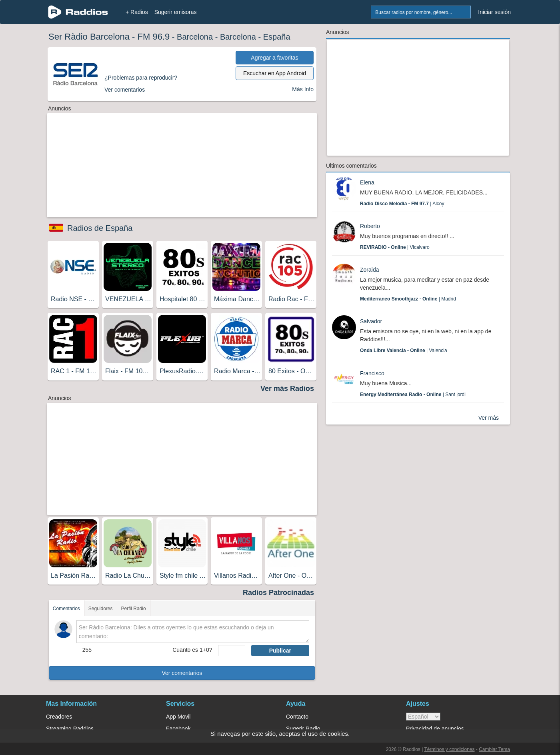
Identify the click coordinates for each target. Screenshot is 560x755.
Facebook (178, 729)
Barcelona (195, 37)
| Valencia (404, 350)
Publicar (280, 651)
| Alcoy (402, 204)
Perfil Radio (134, 609)
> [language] (423, 717)
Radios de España (100, 228)
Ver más (489, 418)
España (277, 37)
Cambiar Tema (494, 749)
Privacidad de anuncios (435, 729)
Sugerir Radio (303, 729)
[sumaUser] (231, 651)
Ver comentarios (182, 673)
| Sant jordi (413, 395)
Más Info (303, 89)
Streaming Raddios (70, 729)
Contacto (297, 717)
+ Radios (137, 12)
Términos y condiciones (449, 749)
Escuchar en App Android (275, 73)
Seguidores (101, 609)
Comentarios (66, 609)
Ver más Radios (287, 389)
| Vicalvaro (395, 247)
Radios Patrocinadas (278, 593)
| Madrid (408, 299)
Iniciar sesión (494, 12)
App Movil (178, 717)
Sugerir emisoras (176, 12)
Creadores (59, 717)
